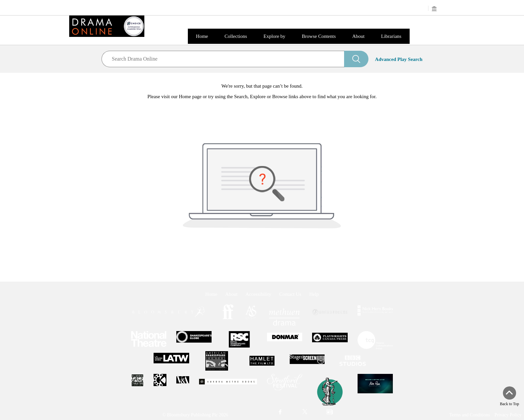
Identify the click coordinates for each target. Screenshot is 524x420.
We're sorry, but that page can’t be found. (262, 86)
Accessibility (258, 294)
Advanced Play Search (399, 59)
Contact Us (290, 294)
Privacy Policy (508, 415)
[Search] (356, 59)
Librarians (391, 36)
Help (314, 294)
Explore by (275, 36)
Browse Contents (319, 36)
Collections (236, 36)
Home (202, 36)
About (359, 36)
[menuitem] (280, 413)
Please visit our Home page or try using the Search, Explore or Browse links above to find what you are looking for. (262, 97)
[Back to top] (509, 397)
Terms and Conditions (469, 415)
